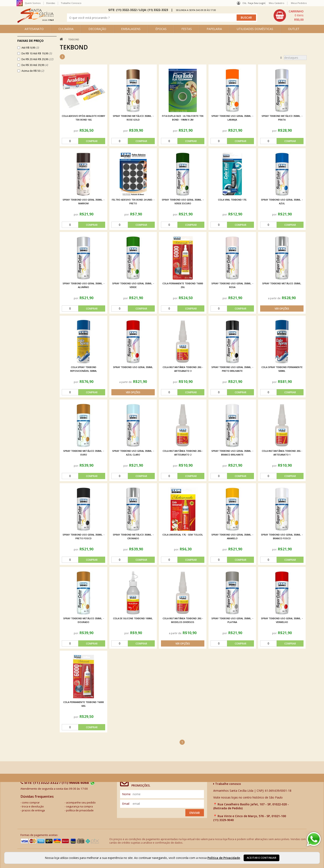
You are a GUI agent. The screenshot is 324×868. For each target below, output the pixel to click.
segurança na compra (79, 806)
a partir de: (275, 298)
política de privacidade (80, 810)
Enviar (195, 813)
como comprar (31, 803)
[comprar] (83, 141)
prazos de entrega (33, 810)
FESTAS (187, 29)
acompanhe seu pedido (81, 803)
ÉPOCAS (161, 29)
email (126, 804)
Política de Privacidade (224, 858)
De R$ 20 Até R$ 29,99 (37, 59)
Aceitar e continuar (261, 858)
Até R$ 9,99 (30, 48)
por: (77, 131)
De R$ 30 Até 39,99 (35, 65)
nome (126, 794)
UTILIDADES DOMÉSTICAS (255, 29)
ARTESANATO (34, 29)
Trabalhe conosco (227, 784)
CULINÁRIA (66, 29)
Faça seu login (257, 3)
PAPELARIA (214, 29)
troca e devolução (33, 806)
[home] (35, 22)
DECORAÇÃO (97, 29)
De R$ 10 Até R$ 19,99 (37, 53)
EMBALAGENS (131, 29)
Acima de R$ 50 (33, 71)
